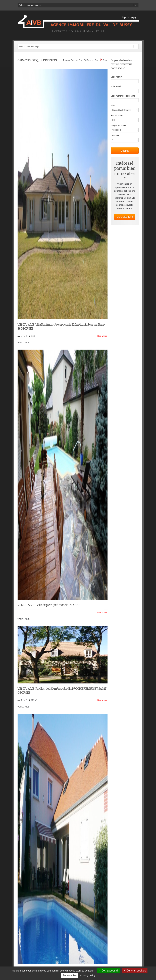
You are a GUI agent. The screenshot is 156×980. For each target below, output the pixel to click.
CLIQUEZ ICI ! (125, 217)
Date (73, 60)
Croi (96, 60)
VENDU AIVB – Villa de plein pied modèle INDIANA (49, 605)
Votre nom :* (116, 77)
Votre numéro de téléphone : (123, 96)
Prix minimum (117, 115)
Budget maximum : (119, 125)
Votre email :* (117, 86)
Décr (89, 60)
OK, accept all (108, 971)
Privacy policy (88, 975)
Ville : (113, 105)
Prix (80, 60)
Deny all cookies (135, 971)
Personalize (70, 975)
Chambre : (116, 135)
